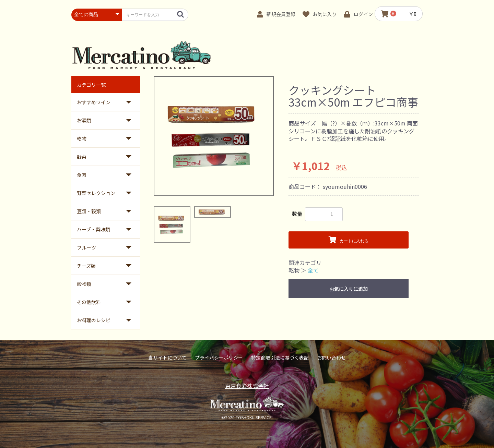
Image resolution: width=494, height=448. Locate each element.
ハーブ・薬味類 (93, 229)
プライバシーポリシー (219, 358)
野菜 (82, 157)
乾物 (82, 138)
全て (313, 270)
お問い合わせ (331, 358)
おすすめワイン (94, 102)
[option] (214, 136)
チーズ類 (86, 266)
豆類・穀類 (89, 211)
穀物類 (84, 284)
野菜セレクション (96, 193)
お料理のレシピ (94, 320)
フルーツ (86, 247)
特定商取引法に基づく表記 (280, 358)
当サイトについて (167, 358)
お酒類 (84, 120)
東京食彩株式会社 (247, 386)
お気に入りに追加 (349, 289)
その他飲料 (89, 302)
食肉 (82, 175)
